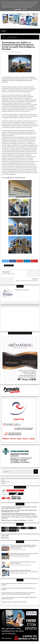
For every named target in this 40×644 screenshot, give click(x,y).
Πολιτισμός (31, 521)
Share (13, 261)
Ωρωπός (4, 476)
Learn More (18, 9)
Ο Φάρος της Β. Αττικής (21, 283)
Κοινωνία (23, 521)
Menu (4, 31)
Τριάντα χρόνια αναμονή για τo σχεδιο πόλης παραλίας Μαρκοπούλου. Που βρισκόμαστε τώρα (24, 547)
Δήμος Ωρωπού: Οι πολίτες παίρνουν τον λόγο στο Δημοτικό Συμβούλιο (19, 510)
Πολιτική (3, 524)
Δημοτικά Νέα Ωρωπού (9, 265)
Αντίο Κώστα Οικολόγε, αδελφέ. (8, 274)
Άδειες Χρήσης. (5, 531)
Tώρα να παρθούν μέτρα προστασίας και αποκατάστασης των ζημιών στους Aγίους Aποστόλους (24, 564)
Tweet (5, 261)
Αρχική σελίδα (5, 529)
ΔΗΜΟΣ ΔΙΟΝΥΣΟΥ (12, 524)
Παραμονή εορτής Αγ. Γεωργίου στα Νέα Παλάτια (14, 513)
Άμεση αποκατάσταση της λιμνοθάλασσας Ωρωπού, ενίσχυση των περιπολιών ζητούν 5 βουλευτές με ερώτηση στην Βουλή (18, 507)
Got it (25, 9)
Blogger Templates (14, 642)
